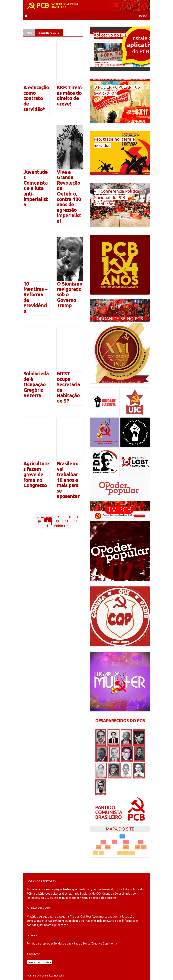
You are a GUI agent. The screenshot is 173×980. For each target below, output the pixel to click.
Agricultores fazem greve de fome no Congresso (36, 474)
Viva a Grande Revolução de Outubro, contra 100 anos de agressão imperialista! (69, 196)
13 (66, 522)
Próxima (62, 526)
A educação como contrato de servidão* (36, 98)
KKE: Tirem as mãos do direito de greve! (69, 96)
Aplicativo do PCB (111, 35)
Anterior (44, 517)
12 (57, 522)
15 (47, 526)
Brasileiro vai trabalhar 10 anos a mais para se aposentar (68, 480)
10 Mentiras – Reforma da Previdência (35, 297)
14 (76, 522)
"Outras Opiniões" (81, 916)
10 (39, 522)
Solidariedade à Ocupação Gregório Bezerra (36, 384)
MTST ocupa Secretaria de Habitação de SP (68, 387)
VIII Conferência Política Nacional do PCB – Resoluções (116, 198)
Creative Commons (104, 943)
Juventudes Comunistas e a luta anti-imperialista (36, 188)
